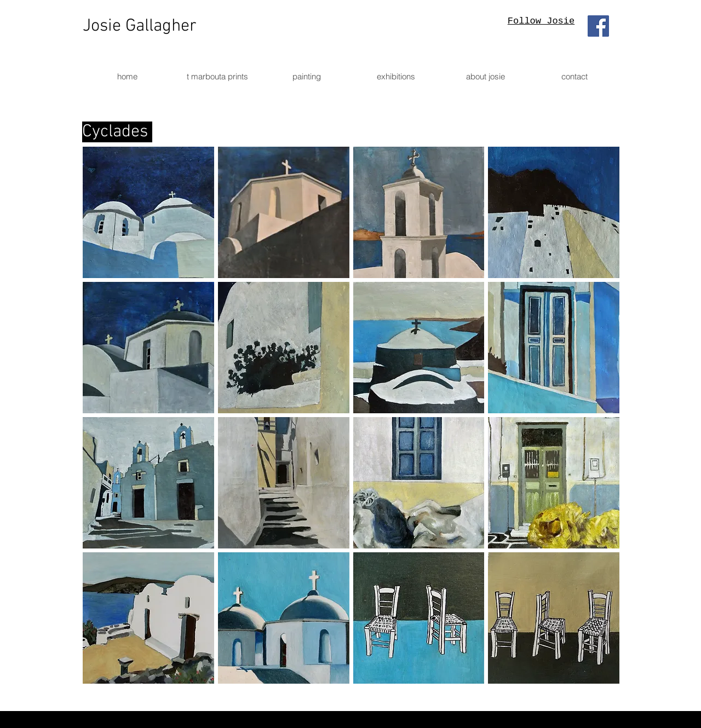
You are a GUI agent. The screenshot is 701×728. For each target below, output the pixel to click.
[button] (148, 212)
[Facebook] (598, 26)
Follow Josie (541, 21)
